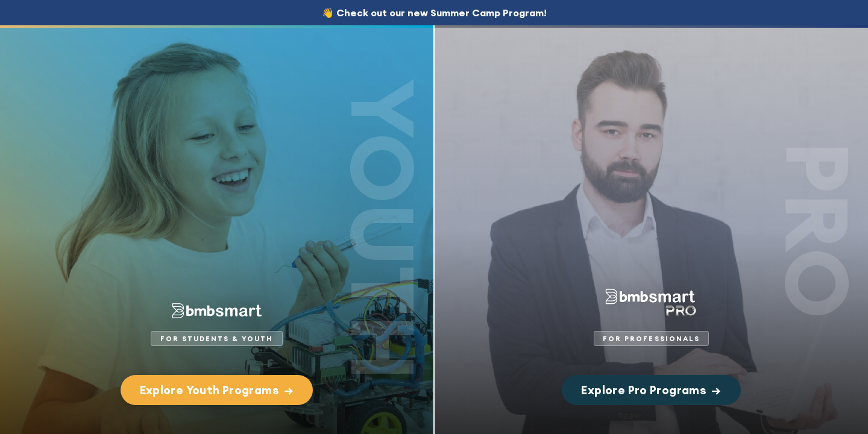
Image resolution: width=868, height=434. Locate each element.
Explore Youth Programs (217, 390)
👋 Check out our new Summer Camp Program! (434, 13)
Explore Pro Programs (651, 390)
